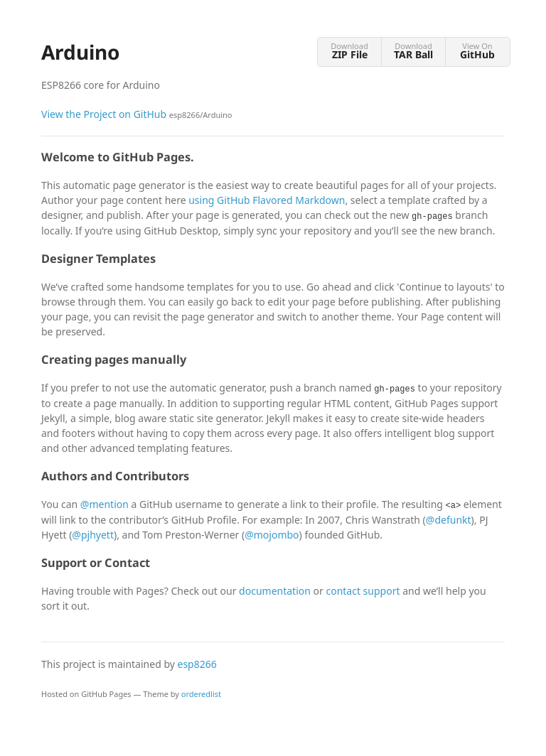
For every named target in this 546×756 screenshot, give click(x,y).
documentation (275, 591)
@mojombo (272, 535)
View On (477, 51)
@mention (105, 504)
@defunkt (449, 520)
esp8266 (197, 664)
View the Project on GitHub (137, 114)
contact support (363, 591)
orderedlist (201, 694)
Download (349, 51)
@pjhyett (93, 535)
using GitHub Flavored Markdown (267, 200)
